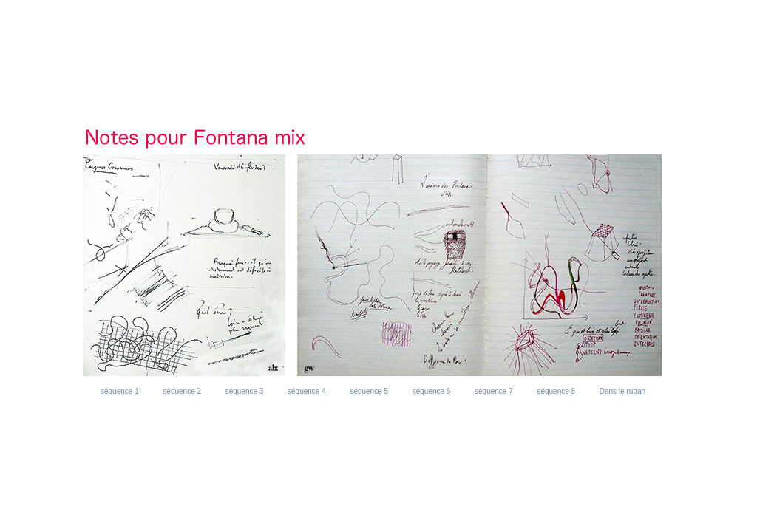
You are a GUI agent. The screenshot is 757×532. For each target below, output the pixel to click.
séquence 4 (307, 391)
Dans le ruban (622, 391)
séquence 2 (182, 391)
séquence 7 (494, 391)
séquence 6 (432, 391)
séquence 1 (120, 391)
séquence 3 (245, 391)
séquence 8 (556, 391)
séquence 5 (369, 391)
